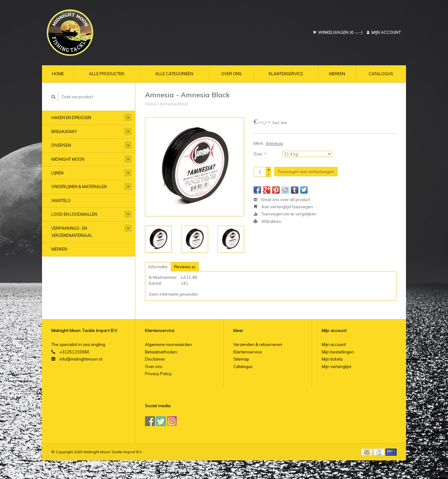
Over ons (231, 74)
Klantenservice (286, 74)
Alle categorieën (174, 74)
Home (58, 74)
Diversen (61, 145)
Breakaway (64, 131)
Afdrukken (267, 221)
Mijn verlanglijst (336, 366)
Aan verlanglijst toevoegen (283, 207)
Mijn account (384, 32)
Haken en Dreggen (71, 117)
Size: (260, 154)
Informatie (158, 267)
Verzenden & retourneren (258, 344)
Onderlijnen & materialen (79, 187)
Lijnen (57, 173)
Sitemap (241, 359)
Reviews (185, 267)
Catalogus (381, 74)
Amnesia (274, 143)
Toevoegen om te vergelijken (285, 214)
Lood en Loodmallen (74, 214)
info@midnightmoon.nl (81, 359)
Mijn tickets (332, 359)
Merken (337, 74)
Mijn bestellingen (338, 352)
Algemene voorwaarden (168, 344)
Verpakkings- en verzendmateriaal (72, 232)
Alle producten (107, 74)
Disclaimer (155, 359)
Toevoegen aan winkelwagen (306, 172)
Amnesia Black (174, 104)
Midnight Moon (68, 159)
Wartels (61, 200)
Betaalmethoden (161, 352)
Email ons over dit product (282, 200)
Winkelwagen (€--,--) (338, 32)
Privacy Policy (158, 374)
